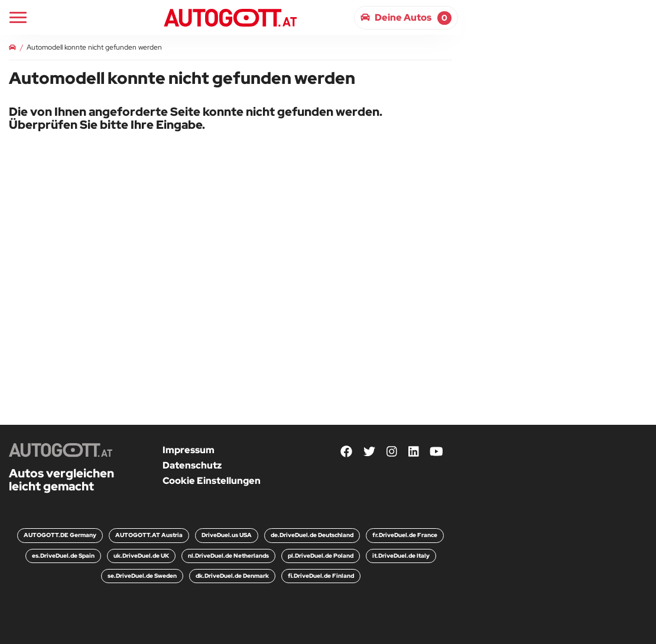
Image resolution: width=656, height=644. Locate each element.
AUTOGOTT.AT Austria (149, 535)
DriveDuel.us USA (227, 535)
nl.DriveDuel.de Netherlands (228, 556)
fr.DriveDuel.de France (405, 535)
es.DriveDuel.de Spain (63, 556)
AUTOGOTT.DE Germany (60, 535)
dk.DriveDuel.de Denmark (232, 576)
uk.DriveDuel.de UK (141, 556)
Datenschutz (192, 465)
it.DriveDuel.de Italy (401, 556)
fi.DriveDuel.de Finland (321, 576)
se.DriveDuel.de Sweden (142, 576)
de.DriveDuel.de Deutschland (312, 535)
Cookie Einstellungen (212, 481)
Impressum (189, 450)
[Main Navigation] (18, 17)
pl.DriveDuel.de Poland (321, 556)
